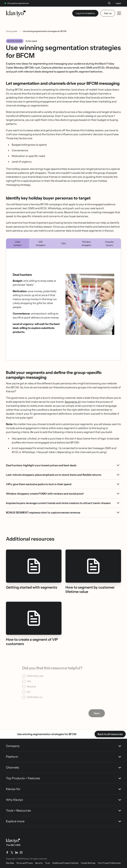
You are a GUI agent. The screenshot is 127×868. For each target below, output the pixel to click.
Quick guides (12, 31)
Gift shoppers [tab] (41, 243)
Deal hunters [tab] (18, 243)
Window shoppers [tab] (86, 243)
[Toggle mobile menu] (119, 13)
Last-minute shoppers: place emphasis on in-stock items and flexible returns (54, 475)
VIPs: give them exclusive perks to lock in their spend (39, 484)
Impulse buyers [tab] (109, 243)
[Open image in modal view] (90, 304)
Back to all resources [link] (110, 734)
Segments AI (73, 402)
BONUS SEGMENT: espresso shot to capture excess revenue (43, 512)
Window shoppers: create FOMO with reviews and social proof (45, 494)
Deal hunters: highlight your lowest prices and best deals (41, 465)
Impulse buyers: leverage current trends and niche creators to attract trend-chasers (58, 503)
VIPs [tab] (63, 243)
